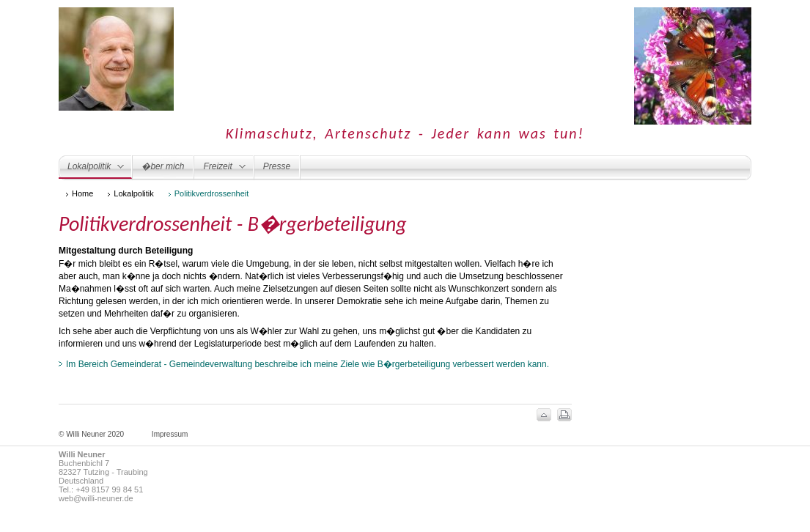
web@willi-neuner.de (96, 498)
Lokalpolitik (92, 170)
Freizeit (220, 169)
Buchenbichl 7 (84, 463)
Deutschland (81, 481)
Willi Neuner (82, 454)
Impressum (170, 434)
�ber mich (163, 166)
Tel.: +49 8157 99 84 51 (101, 489)
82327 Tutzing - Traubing (103, 472)
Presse (277, 166)
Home (82, 193)
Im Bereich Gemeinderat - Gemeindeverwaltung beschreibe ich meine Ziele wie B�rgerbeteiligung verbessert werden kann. (308, 364)
